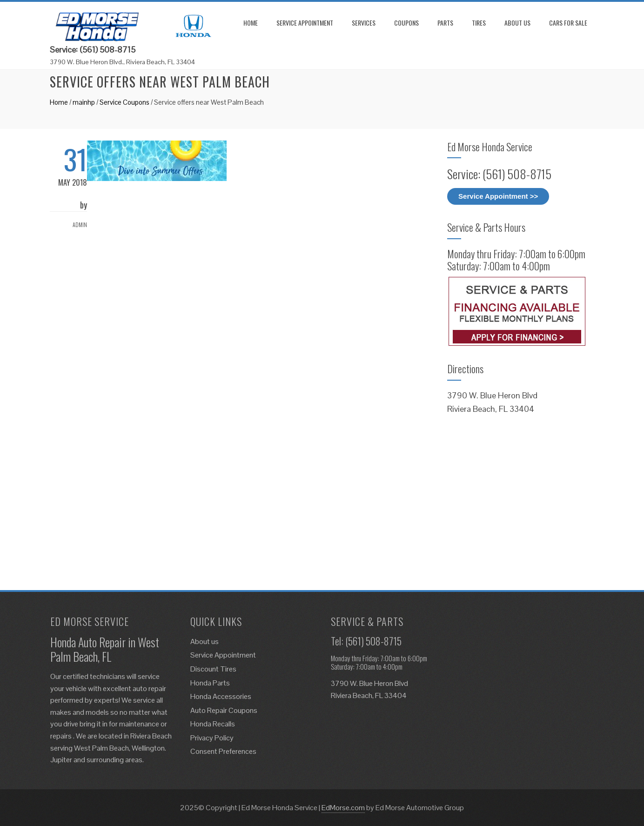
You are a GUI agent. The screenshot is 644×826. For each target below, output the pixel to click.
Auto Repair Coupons (224, 710)
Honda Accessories (221, 696)
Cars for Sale (568, 23)
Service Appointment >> (498, 196)
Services (364, 23)
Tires (479, 23)
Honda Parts (210, 683)
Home (251, 23)
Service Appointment (305, 23)
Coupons (406, 23)
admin (80, 225)
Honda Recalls (213, 724)
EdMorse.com (343, 808)
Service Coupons (124, 102)
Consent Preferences (223, 751)
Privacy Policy (212, 738)
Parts (445, 23)
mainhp (84, 102)
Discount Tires (213, 669)
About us (517, 23)
